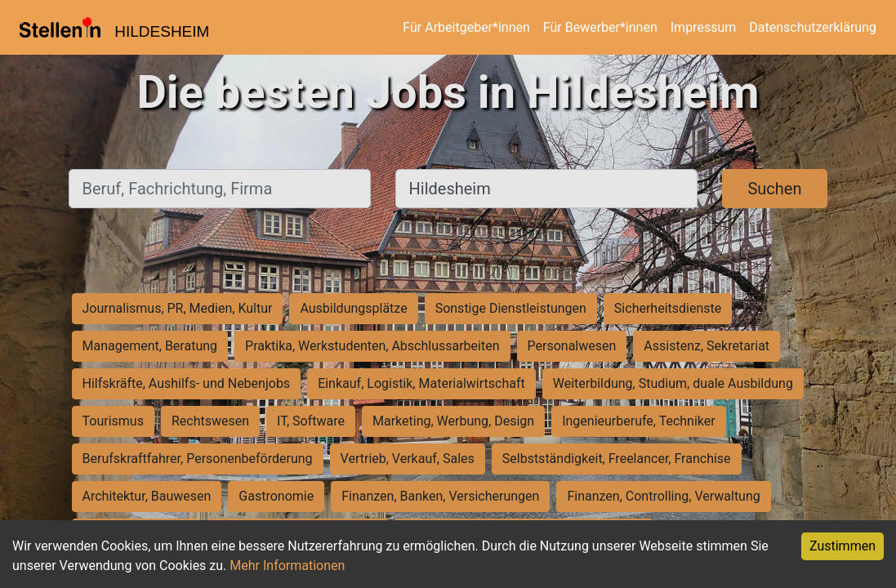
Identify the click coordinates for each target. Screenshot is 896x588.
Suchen (774, 189)
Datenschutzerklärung (813, 27)
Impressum (704, 27)
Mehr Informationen (287, 566)
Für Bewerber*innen (600, 27)
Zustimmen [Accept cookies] (843, 546)
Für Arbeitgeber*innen (466, 27)
